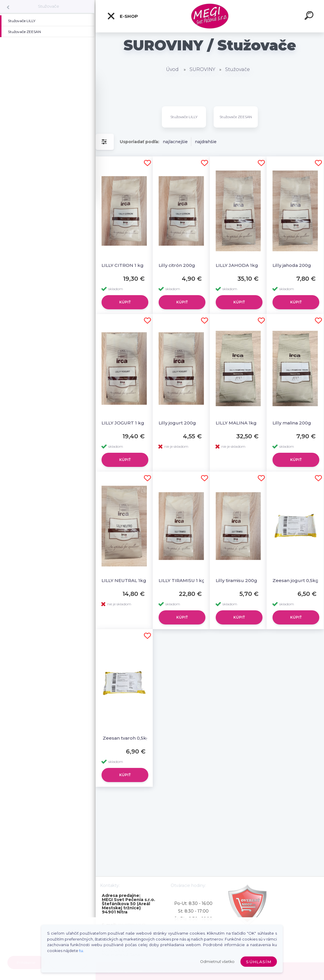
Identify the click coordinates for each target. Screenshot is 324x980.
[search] (310, 16)
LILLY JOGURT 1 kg (123, 423)
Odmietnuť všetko (217, 962)
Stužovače (49, 6)
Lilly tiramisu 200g (236, 580)
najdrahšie (206, 142)
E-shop (122, 16)
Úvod (172, 69)
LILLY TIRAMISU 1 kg (182, 580)
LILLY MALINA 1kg (236, 423)
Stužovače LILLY (184, 117)
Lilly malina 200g (292, 423)
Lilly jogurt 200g (177, 423)
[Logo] (210, 16)
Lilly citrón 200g (177, 265)
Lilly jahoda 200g (292, 265)
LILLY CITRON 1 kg (123, 265)
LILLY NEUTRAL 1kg (124, 580)
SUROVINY (202, 69)
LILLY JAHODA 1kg (237, 265)
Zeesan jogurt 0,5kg (296, 580)
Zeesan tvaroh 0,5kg (126, 738)
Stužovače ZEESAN (236, 117)
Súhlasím (259, 962)
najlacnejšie (175, 142)
